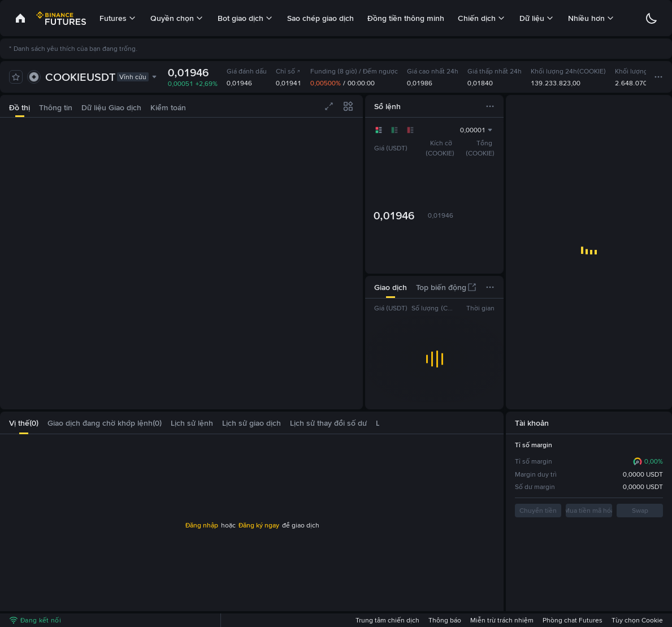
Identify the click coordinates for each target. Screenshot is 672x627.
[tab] (19, 106)
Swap (640, 511)
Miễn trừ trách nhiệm (502, 620)
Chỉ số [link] (288, 71)
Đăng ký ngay (259, 525)
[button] (372, 423)
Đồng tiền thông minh (406, 18)
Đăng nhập (202, 525)
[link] (20, 18)
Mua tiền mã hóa (589, 511)
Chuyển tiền (538, 511)
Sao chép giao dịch (320, 18)
